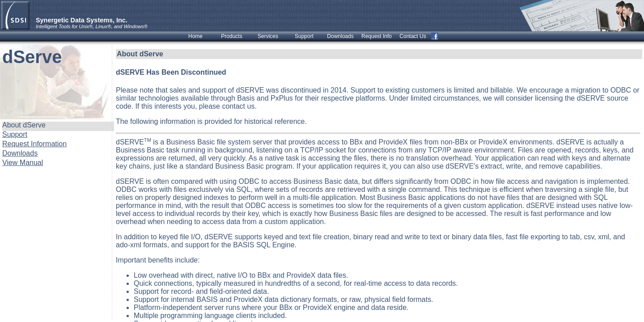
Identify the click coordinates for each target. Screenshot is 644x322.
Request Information (34, 144)
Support (15, 134)
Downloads (20, 153)
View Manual (23, 163)
